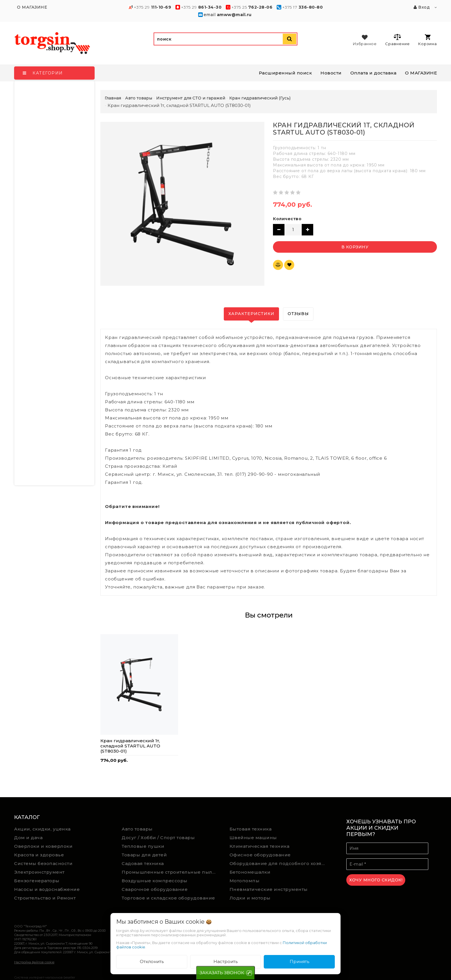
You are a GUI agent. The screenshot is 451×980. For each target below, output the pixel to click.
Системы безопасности (43, 863)
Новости (331, 73)
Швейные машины (253, 838)
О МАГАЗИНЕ (421, 73)
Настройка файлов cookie (34, 962)
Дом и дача (28, 838)
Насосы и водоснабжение (47, 889)
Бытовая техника (251, 829)
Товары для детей (144, 855)
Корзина (428, 40)
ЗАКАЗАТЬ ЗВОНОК (222, 973)
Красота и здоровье (39, 855)
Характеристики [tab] (251, 314)
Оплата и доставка (373, 73)
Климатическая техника (260, 846)
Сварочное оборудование (155, 889)
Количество (287, 219)
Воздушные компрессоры (155, 881)
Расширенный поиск (285, 73)
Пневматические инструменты (269, 889)
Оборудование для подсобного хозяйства (279, 863)
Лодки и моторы (250, 898)
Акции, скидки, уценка (42, 829)
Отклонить (152, 961)
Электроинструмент (39, 872)
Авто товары (137, 829)
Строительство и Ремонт (45, 898)
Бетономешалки (250, 872)
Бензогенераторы (37, 881)
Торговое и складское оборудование (168, 898)
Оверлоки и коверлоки (43, 846)
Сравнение (397, 40)
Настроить (225, 961)
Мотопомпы (245, 881)
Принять (299, 961)
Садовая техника (143, 863)
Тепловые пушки (143, 846)
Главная (113, 98)
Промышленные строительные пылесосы (171, 872)
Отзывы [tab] (298, 314)
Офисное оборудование (260, 855)
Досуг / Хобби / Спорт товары (158, 838)
